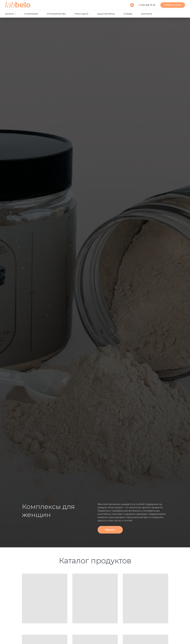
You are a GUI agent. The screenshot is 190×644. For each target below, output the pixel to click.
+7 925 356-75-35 (147, 5)
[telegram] (132, 5)
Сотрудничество (56, 14)
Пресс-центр (81, 14)
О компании (31, 14)
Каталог (10, 14)
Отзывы (128, 14)
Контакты (147, 14)
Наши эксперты (106, 14)
